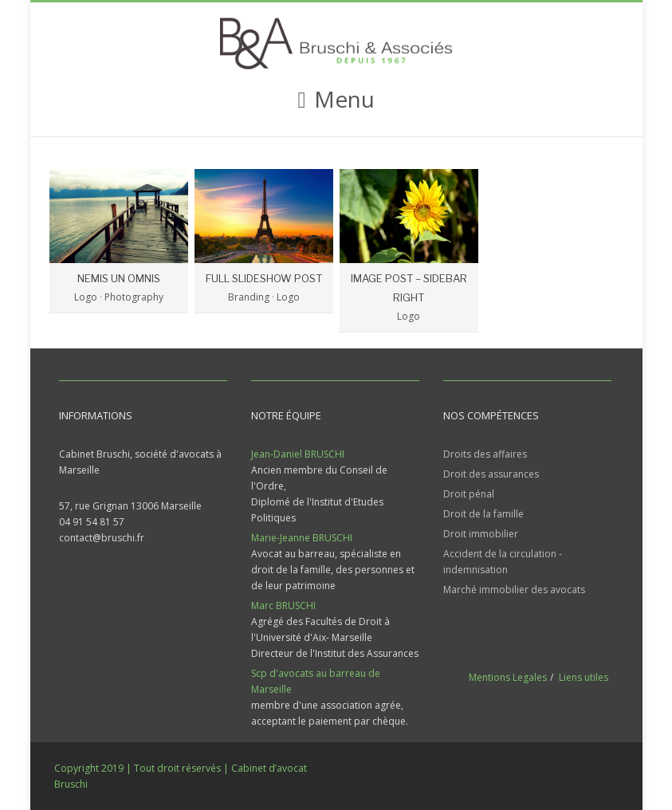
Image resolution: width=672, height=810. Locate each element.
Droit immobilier (481, 534)
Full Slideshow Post (264, 278)
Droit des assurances (491, 474)
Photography (134, 297)
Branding (249, 297)
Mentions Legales (508, 677)
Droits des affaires (485, 454)
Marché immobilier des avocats (514, 590)
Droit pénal (469, 494)
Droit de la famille (483, 514)
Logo (86, 297)
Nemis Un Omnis (119, 278)
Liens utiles (584, 677)
